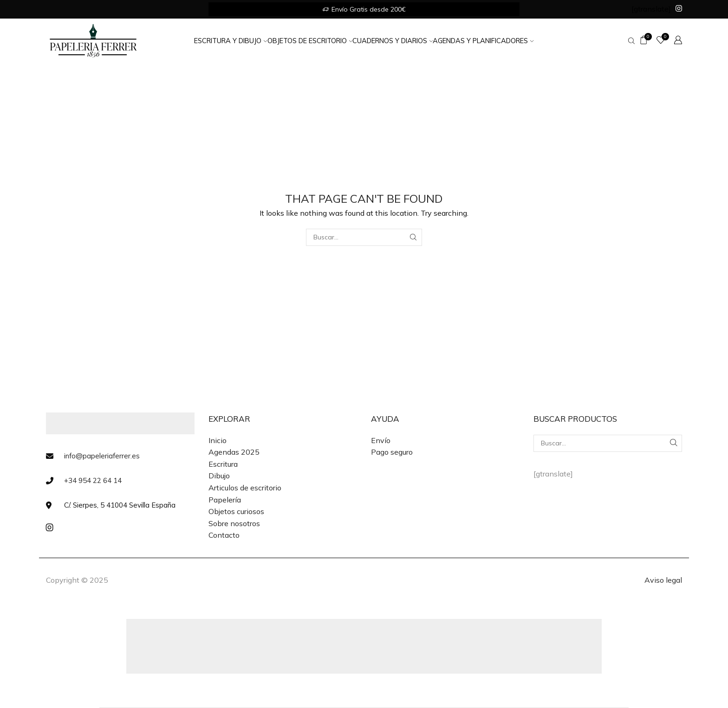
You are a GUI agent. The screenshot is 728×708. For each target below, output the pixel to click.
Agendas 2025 (234, 452)
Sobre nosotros (234, 523)
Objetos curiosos (236, 511)
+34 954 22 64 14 (93, 480)
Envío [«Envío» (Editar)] (381, 440)
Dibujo (219, 476)
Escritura (223, 464)
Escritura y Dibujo (231, 41)
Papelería (225, 500)
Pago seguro (392, 452)
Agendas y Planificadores (483, 41)
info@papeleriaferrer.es (102, 456)
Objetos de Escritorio (310, 41)
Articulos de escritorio (245, 488)
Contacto (224, 535)
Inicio (218, 440)
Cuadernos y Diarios (393, 41)
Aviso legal (663, 580)
